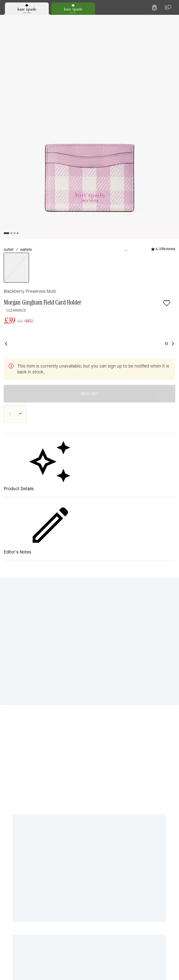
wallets (31, 65)
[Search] (106, 20)
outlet (10, 65)
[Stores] (37, 20)
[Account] (157, 20)
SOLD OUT (126, 195)
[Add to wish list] (32, 82)
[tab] (65, 6)
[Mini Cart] (170, 20)
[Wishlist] (143, 20)
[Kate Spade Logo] (89, 20)
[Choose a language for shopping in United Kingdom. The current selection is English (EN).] (15, 20)
